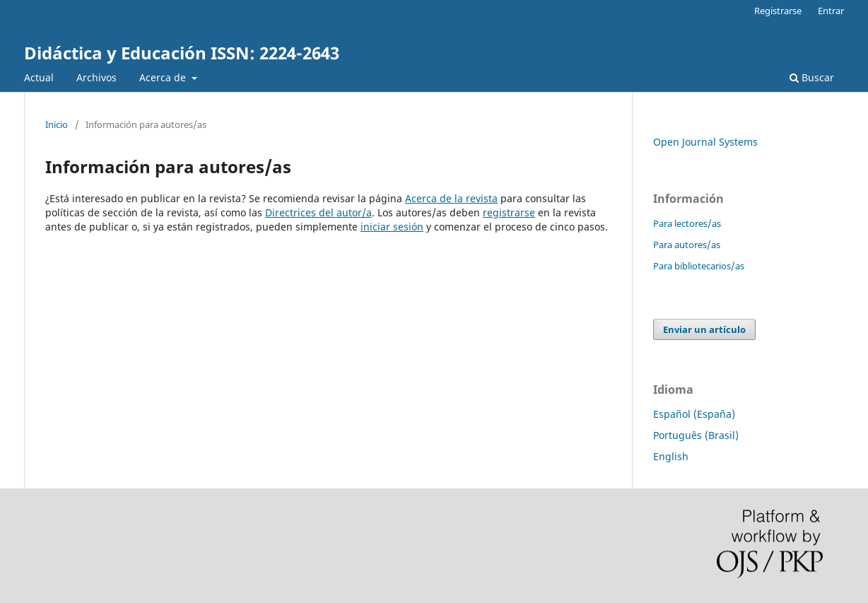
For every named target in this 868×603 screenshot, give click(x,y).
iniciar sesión (392, 227)
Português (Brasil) (696, 435)
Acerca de (164, 77)
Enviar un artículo (704, 329)
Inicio (57, 124)
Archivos (96, 77)
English (671, 456)
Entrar (831, 11)
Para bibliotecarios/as (699, 266)
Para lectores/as (687, 223)
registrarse (509, 212)
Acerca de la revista (451, 198)
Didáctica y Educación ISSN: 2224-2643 (182, 53)
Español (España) (694, 414)
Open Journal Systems (705, 142)
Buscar (812, 77)
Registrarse (778, 11)
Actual (39, 77)
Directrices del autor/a (318, 212)
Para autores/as (687, 245)
